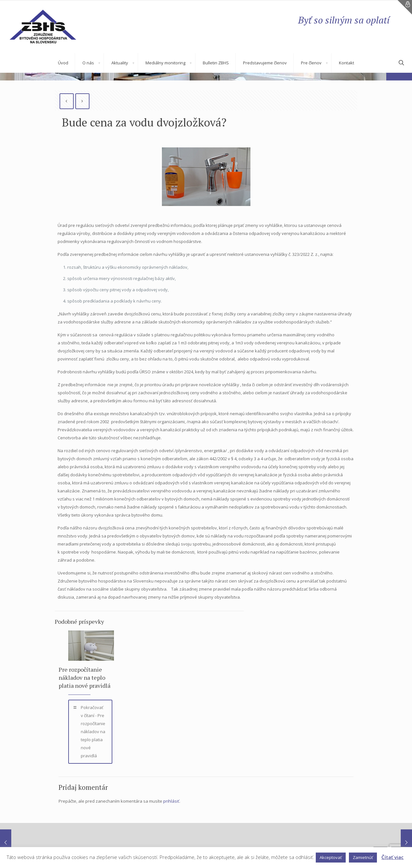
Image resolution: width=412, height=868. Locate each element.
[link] (99, 63)
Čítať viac (393, 857)
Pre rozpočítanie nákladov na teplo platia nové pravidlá (84, 677)
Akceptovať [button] (331, 857)
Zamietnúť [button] (363, 857)
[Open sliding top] (405, 7)
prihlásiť (171, 801)
